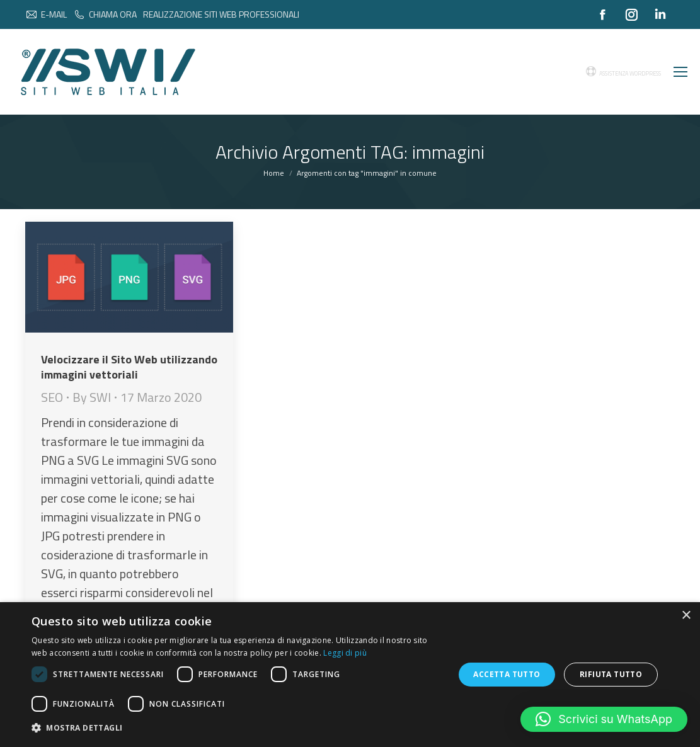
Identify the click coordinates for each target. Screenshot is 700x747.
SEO (52, 397)
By (92, 397)
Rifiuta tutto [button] (611, 674)
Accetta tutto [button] (507, 674)
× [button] (686, 616)
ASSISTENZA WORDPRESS (623, 72)
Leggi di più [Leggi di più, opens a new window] (345, 653)
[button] (604, 719)
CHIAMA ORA (105, 14)
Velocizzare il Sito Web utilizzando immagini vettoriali (129, 367)
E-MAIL (46, 14)
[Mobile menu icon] (680, 72)
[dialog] (350, 675)
